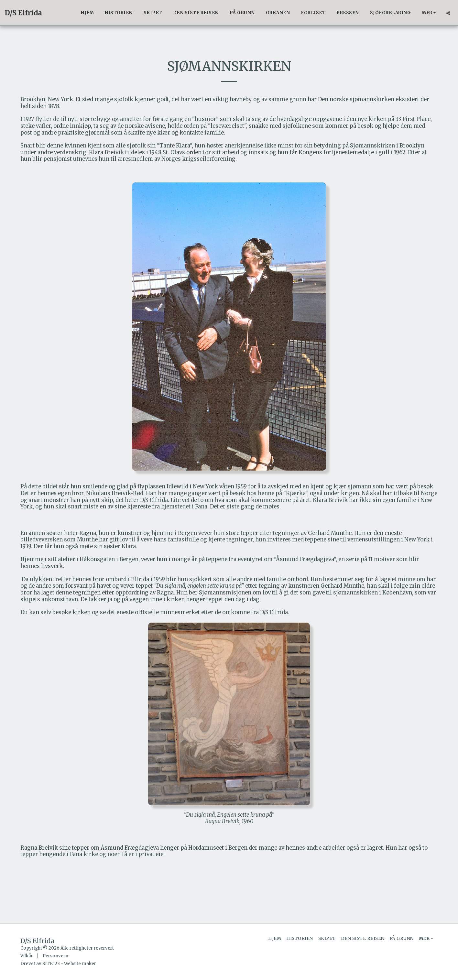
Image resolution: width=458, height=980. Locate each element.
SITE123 (51, 964)
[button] (448, 13)
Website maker (80, 964)
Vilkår (27, 956)
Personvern (55, 956)
